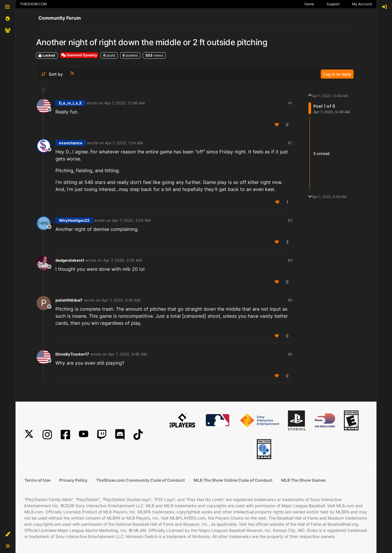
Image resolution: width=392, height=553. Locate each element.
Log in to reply (337, 74)
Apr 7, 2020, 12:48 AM (125, 103)
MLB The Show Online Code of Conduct (233, 480)
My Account (362, 4)
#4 (290, 260)
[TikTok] (138, 435)
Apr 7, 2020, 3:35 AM (123, 260)
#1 (290, 103)
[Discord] (120, 435)
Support (333, 4)
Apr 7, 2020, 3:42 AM (121, 300)
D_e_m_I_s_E (70, 103)
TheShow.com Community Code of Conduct (140, 480)
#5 (290, 300)
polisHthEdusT (69, 300)
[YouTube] (84, 435)
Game (309, 4)
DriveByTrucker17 (72, 354)
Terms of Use (37, 480)
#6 (290, 354)
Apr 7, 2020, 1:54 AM (124, 143)
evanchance (71, 143)
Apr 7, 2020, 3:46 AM (128, 354)
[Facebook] (65, 435)
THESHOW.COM (33, 4)
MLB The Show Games (303, 480)
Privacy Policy (73, 480)
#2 (290, 143)
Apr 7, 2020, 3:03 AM (131, 220)
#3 (290, 220)
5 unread (321, 153)
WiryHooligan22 (74, 220)
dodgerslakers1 (70, 260)
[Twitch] (102, 435)
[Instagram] (47, 435)
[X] (29, 435)
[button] (8, 534)
